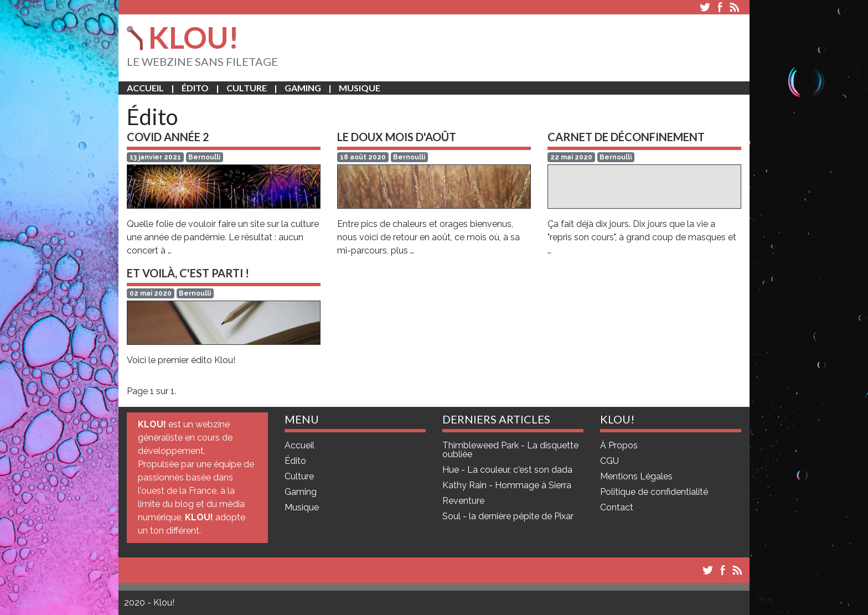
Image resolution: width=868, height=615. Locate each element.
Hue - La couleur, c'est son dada (507, 470)
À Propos (619, 446)
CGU (609, 461)
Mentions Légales (636, 477)
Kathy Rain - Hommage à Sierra (507, 485)
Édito (195, 88)
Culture (247, 88)
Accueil (145, 88)
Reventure (463, 501)
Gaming (303, 88)
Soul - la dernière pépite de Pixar (508, 516)
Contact (617, 508)
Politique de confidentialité (654, 492)
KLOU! (183, 37)
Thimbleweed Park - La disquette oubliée (510, 450)
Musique (360, 88)
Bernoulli (204, 157)
